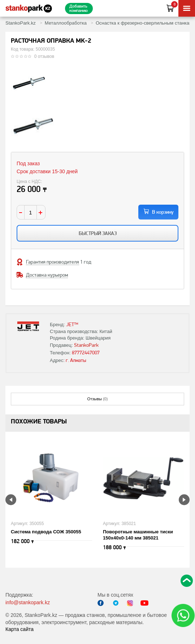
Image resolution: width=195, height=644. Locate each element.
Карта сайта (19, 629)
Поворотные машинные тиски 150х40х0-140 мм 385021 (138, 535)
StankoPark (86, 345)
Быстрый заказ (98, 233)
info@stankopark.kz (28, 602)
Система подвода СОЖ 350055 (46, 532)
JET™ (72, 324)
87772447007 (86, 353)
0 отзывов (44, 56)
